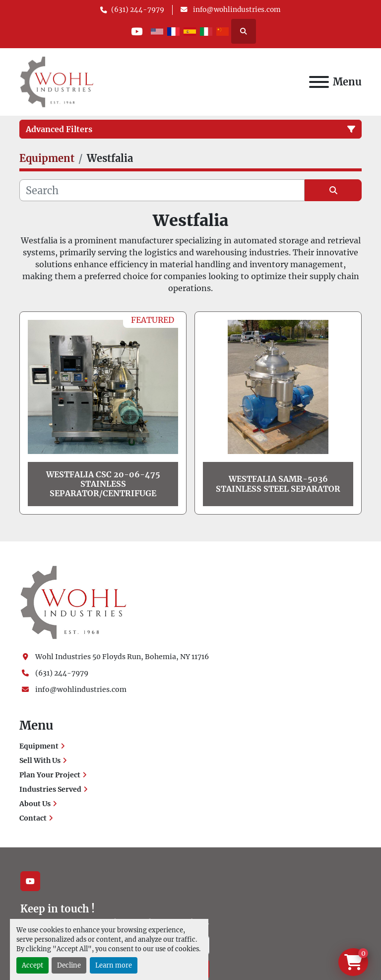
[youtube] (137, 31)
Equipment (39, 746)
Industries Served (50, 789)
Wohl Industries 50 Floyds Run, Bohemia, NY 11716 (122, 657)
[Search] (162, 190)
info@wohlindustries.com (236, 10)
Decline (69, 965)
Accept (32, 965)
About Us (35, 804)
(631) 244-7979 (138, 10)
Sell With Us (40, 760)
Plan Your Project (50, 775)
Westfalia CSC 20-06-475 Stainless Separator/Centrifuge (103, 484)
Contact (33, 818)
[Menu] (319, 82)
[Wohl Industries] (73, 602)
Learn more (114, 965)
